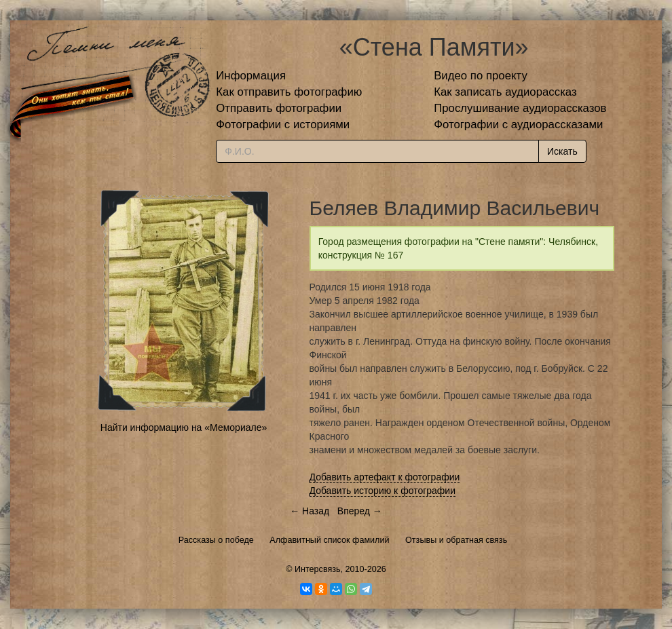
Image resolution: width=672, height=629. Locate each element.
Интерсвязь (318, 569)
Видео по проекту (481, 76)
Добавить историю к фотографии (383, 491)
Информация (251, 76)
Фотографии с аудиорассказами (518, 125)
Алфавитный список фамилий (329, 540)
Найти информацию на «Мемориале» (184, 427)
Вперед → (360, 511)
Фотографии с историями (283, 125)
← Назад (310, 511)
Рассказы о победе (216, 540)
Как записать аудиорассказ (505, 92)
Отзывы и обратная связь (456, 540)
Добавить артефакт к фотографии (385, 477)
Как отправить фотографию (289, 92)
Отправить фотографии (279, 108)
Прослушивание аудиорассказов (520, 108)
